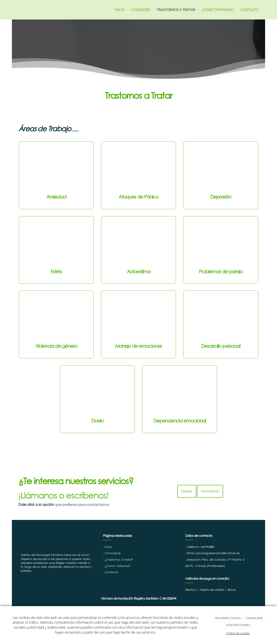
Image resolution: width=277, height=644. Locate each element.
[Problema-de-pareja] (221, 243)
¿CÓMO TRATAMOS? (218, 10)
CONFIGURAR (254, 618)
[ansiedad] (56, 168)
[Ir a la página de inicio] (14, 10)
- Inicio (108, 547)
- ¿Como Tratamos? (117, 566)
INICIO (120, 10)
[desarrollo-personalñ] (221, 318)
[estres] (56, 243)
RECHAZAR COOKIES (228, 618)
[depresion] (221, 168)
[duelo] (97, 392)
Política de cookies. (238, 633)
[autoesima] (138, 243)
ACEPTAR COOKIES (238, 625)
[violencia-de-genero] (56, 318)
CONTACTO (250, 10)
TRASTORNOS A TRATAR (176, 10)
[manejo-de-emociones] (138, 318)
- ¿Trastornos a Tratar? (118, 560)
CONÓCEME (141, 10)
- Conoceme (112, 553)
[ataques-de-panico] (138, 168)
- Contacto (111, 572)
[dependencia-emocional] (180, 392)
